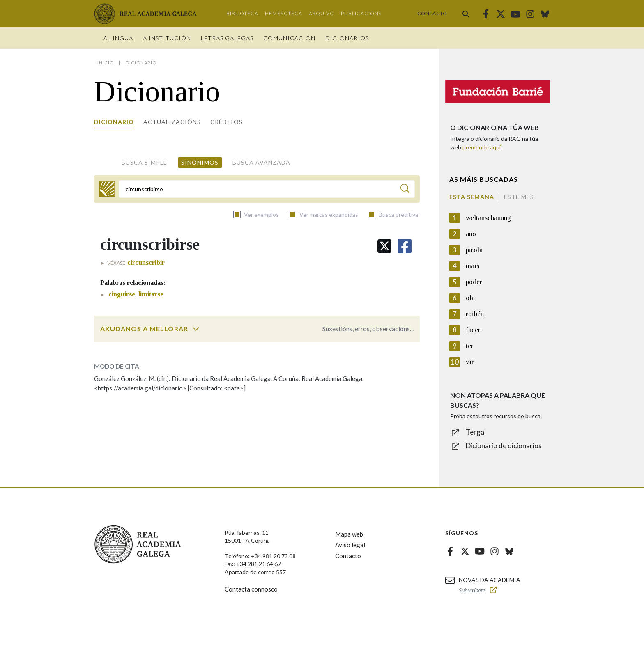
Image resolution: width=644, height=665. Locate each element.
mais (473, 266)
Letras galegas (227, 38)
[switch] (196, 329)
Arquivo (322, 13)
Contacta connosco (251, 589)
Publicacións (361, 13)
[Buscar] (405, 190)
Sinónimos (200, 162)
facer (473, 330)
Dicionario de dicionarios (504, 446)
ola (470, 298)
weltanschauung (488, 218)
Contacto (432, 13)
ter (470, 346)
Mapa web (349, 534)
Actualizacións (172, 122)
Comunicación (289, 38)
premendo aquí (482, 147)
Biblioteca (242, 13)
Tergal (476, 432)
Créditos (227, 122)
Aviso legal (350, 545)
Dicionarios (347, 38)
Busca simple (144, 162)
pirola (474, 250)
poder (474, 282)
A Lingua (118, 38)
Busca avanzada (261, 162)
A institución (167, 38)
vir (470, 362)
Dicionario (114, 122)
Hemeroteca (284, 13)
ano (471, 234)
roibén (475, 314)
